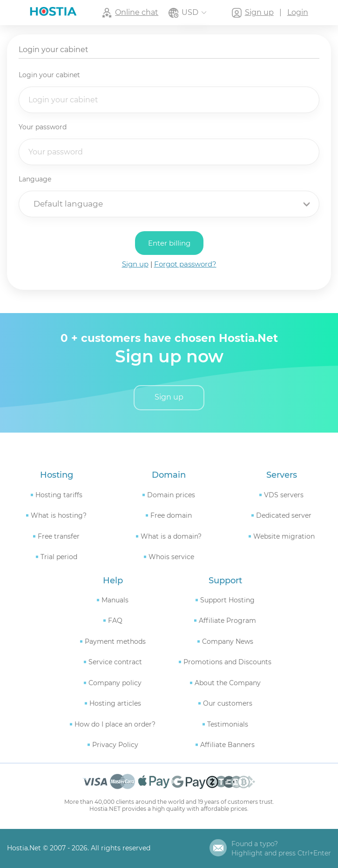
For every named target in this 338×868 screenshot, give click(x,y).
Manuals (115, 599)
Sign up (135, 264)
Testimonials (228, 723)
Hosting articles (115, 702)
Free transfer (59, 535)
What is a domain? (171, 535)
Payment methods (115, 641)
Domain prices (171, 494)
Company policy (115, 682)
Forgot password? (185, 264)
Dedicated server (284, 514)
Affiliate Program (227, 620)
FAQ (115, 620)
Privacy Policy (115, 744)
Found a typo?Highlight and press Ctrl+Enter (281, 848)
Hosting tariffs (59, 494)
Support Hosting (227, 599)
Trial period (59, 556)
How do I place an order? (115, 723)
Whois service (171, 556)
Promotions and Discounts (227, 661)
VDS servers (284, 494)
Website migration (284, 535)
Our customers (228, 702)
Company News (228, 641)
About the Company (228, 682)
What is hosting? (59, 514)
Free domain (171, 514)
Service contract (115, 661)
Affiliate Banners (227, 744)
